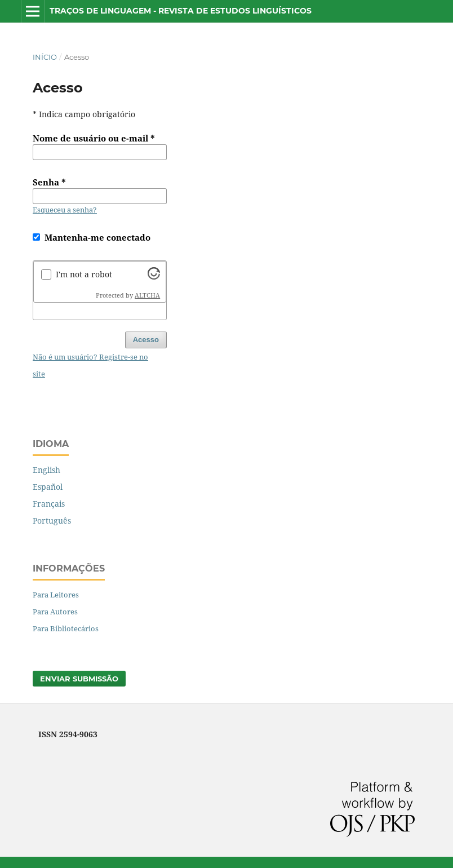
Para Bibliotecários (66, 628)
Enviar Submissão (79, 679)
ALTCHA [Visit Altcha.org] (147, 295)
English (46, 470)
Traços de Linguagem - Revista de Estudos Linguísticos (181, 11)
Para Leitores (56, 595)
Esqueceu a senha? (65, 210)
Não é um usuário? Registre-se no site (90, 365)
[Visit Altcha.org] (154, 276)
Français (49, 504)
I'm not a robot (84, 274)
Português (52, 521)
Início (45, 57)
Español (48, 487)
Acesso (146, 340)
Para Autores (55, 612)
